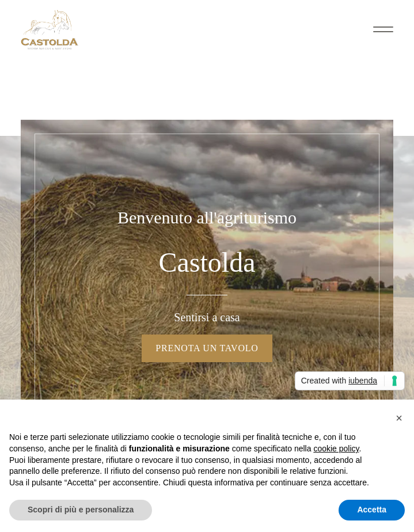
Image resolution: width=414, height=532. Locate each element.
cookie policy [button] (336, 449)
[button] (399, 418)
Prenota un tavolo (207, 348)
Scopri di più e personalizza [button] (81, 510)
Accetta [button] (372, 510)
